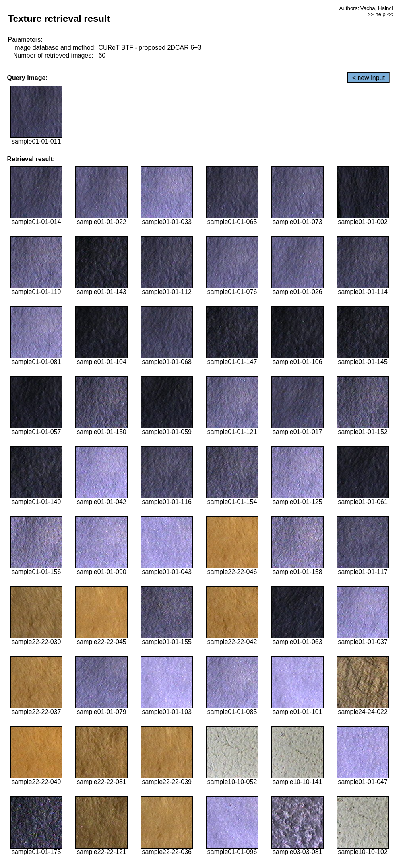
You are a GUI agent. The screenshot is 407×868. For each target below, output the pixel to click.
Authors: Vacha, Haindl (366, 8)
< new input (368, 78)
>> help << (380, 14)
